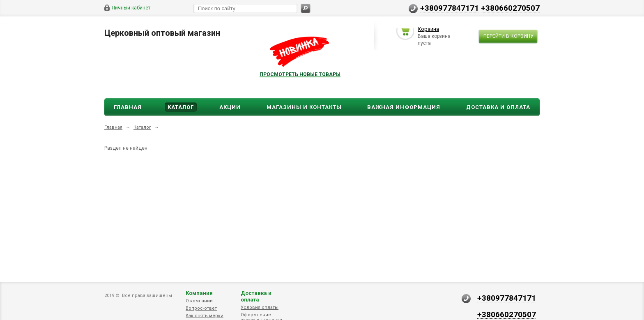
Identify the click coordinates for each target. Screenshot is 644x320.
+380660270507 (510, 8)
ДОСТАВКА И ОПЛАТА (498, 107)
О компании (199, 301)
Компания (199, 293)
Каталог (181, 107)
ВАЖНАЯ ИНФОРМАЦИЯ (404, 107)
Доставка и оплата (256, 296)
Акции (230, 107)
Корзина (428, 30)
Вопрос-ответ (201, 308)
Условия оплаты (260, 307)
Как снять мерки (205, 316)
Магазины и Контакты (304, 107)
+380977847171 (450, 8)
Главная (128, 107)
